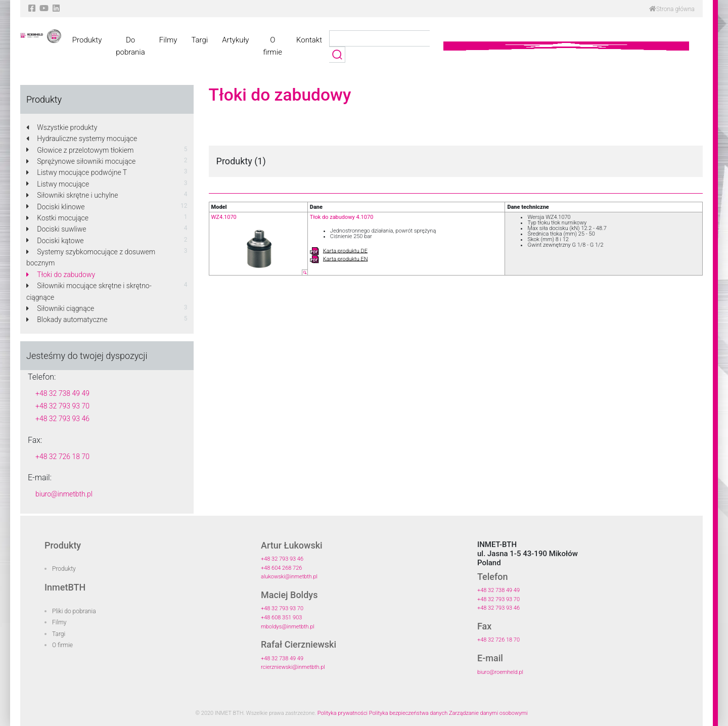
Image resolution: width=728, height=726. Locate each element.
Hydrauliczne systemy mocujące (82, 139)
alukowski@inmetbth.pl (289, 577)
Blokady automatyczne (67, 320)
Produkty (87, 40)
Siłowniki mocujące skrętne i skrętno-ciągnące (89, 291)
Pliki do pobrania (74, 611)
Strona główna (672, 9)
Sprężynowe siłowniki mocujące (81, 161)
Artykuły (235, 40)
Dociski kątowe (55, 241)
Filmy (168, 40)
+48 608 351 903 (281, 618)
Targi (199, 40)
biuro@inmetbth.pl (64, 494)
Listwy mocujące (58, 184)
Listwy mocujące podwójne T (77, 172)
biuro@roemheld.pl (500, 672)
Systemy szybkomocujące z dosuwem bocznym (91, 257)
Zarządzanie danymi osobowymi (488, 713)
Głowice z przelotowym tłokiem (80, 150)
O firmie (272, 46)
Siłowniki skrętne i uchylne (72, 195)
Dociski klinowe (56, 207)
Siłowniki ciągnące (60, 308)
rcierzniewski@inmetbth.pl (293, 667)
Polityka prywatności (343, 713)
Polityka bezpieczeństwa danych (408, 713)
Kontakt (309, 40)
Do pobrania (130, 46)
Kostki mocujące (57, 218)
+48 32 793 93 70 (62, 406)
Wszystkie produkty (62, 127)
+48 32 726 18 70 (62, 457)
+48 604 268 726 (281, 568)
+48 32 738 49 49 (62, 393)
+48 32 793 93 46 (62, 419)
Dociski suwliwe (56, 229)
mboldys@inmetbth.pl (288, 627)
